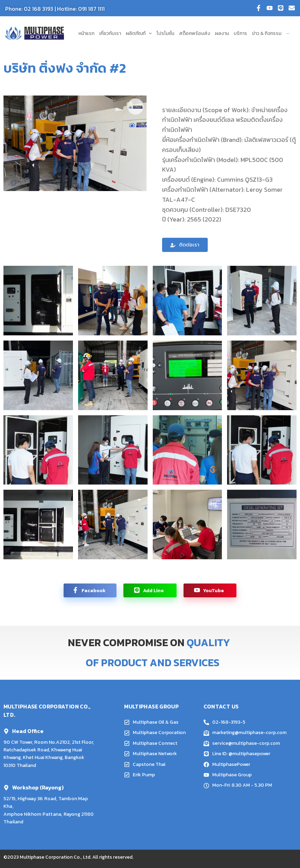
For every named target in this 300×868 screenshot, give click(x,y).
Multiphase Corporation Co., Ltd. (55, 857)
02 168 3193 (39, 9)
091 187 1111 (91, 9)
